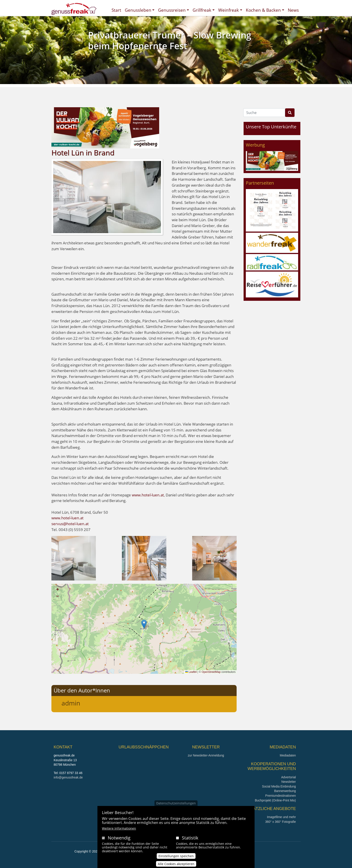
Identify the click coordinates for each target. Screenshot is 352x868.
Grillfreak (202, 10)
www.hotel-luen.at (148, 495)
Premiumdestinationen (281, 796)
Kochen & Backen (263, 10)
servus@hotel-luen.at (70, 524)
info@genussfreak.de (68, 778)
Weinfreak (229, 10)
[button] (74, 558)
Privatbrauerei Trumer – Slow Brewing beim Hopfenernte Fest (170, 40)
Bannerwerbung (285, 791)
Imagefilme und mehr (281, 817)
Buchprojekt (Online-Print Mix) (275, 800)
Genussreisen (172, 10)
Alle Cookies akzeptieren (176, 864)
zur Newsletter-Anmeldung (206, 755)
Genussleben (138, 10)
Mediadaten (288, 755)
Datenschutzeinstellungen (176, 803)
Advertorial (288, 777)
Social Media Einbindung (279, 787)
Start (116, 10)
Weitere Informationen (119, 828)
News (293, 10)
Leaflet (191, 672)
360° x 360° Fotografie (280, 822)
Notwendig (119, 838)
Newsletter (289, 782)
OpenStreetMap (211, 672)
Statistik (190, 838)
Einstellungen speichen (176, 856)
